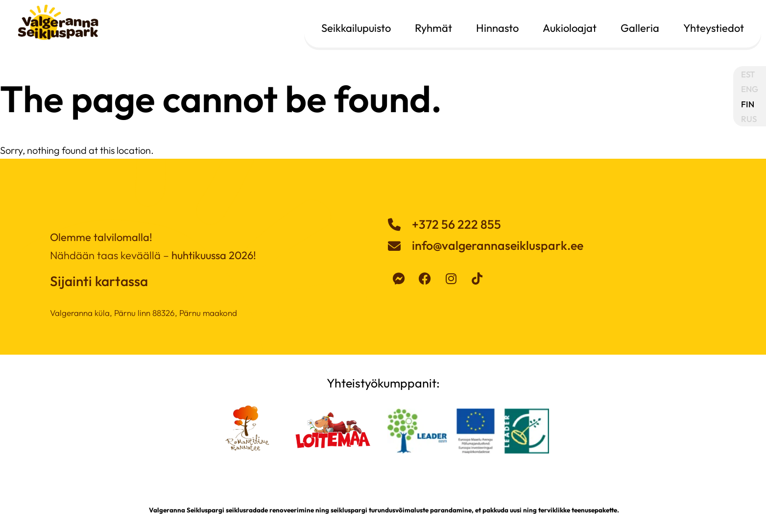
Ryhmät (433, 28)
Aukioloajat (570, 28)
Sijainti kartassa (99, 281)
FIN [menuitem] (748, 104)
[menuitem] (750, 74)
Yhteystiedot (714, 28)
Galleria (640, 28)
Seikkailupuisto (356, 28)
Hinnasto (497, 28)
